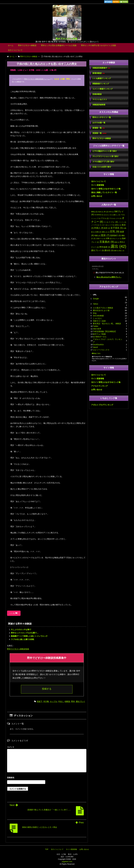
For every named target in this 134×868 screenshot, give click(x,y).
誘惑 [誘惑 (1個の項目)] (117, 242)
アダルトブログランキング (102, 405)
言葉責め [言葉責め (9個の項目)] (107, 242)
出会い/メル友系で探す (102, 167)
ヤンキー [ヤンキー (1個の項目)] (104, 225)
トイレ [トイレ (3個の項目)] (113, 222)
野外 (73, 701)
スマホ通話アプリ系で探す (104, 162)
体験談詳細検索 (99, 105)
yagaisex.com (67, 862)
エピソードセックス (101, 350)
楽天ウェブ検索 (99, 334)
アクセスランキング (99, 386)
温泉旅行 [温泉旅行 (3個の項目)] (115, 235)
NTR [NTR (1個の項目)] (111, 212)
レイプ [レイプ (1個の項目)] (111, 225)
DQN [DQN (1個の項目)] (101, 212)
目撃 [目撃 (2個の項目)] (109, 238)
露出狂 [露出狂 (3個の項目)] (109, 250)
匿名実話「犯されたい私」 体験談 (107, 324)
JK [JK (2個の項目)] (106, 212)
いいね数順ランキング (102, 78)
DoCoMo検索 (98, 316)
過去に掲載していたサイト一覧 (104, 192)
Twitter (96, 326)
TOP (47, 849)
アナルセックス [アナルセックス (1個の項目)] (115, 218)
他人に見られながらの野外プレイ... (109, 277)
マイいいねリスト (100, 99)
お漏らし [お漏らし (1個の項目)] (116, 215)
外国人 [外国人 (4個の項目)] (99, 228)
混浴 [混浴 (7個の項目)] (105, 235)
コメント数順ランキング (103, 89)
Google (96, 299)
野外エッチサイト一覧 (102, 117)
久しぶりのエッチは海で (21, 630)
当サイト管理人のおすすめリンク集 (106, 189)
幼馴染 (67, 701)
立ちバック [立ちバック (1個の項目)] (117, 238)
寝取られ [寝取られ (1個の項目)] (106, 232)
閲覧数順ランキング (101, 84)
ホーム (11, 45)
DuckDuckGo (98, 345)
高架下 (40, 701)
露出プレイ (80, 701)
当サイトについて (15, 50)
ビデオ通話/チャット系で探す (105, 151)
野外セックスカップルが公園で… (25, 633)
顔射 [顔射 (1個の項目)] (116, 251)
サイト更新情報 (98, 185)
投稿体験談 (97, 94)
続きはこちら (96, 353)
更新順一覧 (100, 133)
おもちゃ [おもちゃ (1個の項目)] (108, 215)
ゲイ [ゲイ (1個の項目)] (106, 222)
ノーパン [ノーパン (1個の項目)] (122, 222)
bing (95, 313)
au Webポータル (100, 337)
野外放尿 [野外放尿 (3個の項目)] (105, 247)
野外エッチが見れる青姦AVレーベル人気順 (59, 45)
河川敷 (46, 701)
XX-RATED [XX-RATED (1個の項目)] (99, 215)
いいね (14, 613)
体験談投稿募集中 (101, 68)
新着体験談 (99, 73)
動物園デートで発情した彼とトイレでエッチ (29, 636)
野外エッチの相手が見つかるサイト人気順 (99, 45)
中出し (61, 701)
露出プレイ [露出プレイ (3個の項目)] (98, 250)
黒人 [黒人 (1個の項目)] (122, 251)
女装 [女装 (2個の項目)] (98, 232)
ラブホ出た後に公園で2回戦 (23, 639)
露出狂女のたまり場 (101, 310)
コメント (11, 747)
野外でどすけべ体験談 (27, 45)
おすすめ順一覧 (99, 123)
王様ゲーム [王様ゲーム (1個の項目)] (101, 238)
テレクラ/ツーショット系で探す (106, 156)
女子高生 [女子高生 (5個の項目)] (117, 228)
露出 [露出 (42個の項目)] (118, 246)
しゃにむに (97, 318)
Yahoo (95, 304)
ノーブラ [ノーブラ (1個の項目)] (95, 225)
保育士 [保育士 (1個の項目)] (118, 225)
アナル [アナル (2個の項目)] (105, 218)
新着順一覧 (99, 128)
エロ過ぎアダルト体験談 (103, 308)
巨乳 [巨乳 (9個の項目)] (115, 231)
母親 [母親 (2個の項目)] (97, 236)
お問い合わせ (97, 196)
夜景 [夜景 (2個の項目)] (107, 228)
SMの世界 (97, 329)
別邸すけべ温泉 (99, 321)
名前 (47, 778)
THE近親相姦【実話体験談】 (105, 331)
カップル (54, 701)
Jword (95, 347)
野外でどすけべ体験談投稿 (18, 649)
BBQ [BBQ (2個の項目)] (94, 212)
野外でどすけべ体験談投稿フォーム (37, 79)
